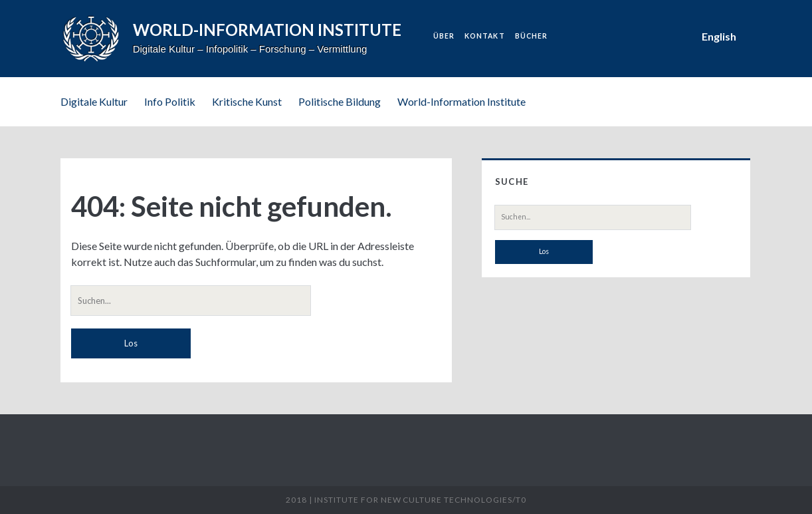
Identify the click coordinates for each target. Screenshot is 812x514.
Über (444, 36)
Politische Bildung (340, 101)
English (719, 36)
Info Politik (170, 101)
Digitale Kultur (94, 101)
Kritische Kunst (247, 101)
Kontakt (484, 36)
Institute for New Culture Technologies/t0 (420, 500)
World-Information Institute (461, 101)
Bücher (531, 36)
